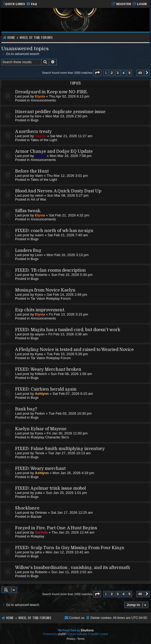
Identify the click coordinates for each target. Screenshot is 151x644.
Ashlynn (42, 394)
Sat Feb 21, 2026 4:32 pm (69, 215)
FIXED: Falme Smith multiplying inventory (60, 449)
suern (39, 235)
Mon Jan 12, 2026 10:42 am (67, 552)
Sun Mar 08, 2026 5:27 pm (68, 195)
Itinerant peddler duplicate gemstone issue (60, 112)
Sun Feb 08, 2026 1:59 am (71, 374)
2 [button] (112, 73)
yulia (39, 493)
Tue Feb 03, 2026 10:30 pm (70, 413)
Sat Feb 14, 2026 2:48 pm (67, 295)
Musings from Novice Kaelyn (45, 290)
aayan (40, 334)
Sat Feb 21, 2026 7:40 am (68, 235)
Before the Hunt (32, 171)
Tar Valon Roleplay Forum (51, 298)
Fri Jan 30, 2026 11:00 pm (67, 433)
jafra (38, 552)
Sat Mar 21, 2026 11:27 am (71, 136)
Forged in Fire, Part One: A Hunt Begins (56, 528)
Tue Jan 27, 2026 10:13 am (70, 453)
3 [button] (118, 73)
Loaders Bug (28, 251)
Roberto (41, 275)
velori (39, 195)
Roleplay (37, 536)
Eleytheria (87, 630)
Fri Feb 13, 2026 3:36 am (68, 334)
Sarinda (41, 532)
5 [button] (129, 73)
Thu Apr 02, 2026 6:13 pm (69, 96)
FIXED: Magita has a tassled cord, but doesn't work (68, 330)
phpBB (62, 634)
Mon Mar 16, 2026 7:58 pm (71, 156)
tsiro (38, 116)
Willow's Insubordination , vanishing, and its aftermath (73, 568)
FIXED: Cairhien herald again (46, 389)
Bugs (35, 120)
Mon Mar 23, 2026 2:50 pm (66, 116)
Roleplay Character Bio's (50, 437)
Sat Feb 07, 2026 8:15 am (73, 394)
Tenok (40, 453)
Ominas (41, 513)
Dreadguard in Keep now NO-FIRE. (52, 92)
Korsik (40, 156)
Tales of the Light (44, 140)
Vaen (39, 176)
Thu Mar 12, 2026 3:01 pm (67, 176)
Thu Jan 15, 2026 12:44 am (73, 532)
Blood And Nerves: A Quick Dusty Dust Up (58, 191)
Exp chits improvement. (40, 310)
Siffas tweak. (28, 211)
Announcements (43, 100)
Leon (39, 255)
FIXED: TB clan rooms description (50, 270)
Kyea (39, 295)
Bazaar (36, 516)
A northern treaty (33, 132)
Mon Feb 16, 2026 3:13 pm (68, 255)
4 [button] (124, 73)
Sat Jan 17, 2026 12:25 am (72, 513)
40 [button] (140, 73)
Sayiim (41, 136)
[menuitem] (32, 4)
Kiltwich (41, 374)
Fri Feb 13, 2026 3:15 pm (69, 314)
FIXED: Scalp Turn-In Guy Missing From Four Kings (70, 548)
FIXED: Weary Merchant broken (48, 369)
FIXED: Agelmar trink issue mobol (50, 488)
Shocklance (27, 508)
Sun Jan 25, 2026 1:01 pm (67, 493)
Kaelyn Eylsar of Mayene (41, 429)
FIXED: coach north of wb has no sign (54, 231)
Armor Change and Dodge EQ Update (54, 151)
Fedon (40, 413)
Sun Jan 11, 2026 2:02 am (72, 572)
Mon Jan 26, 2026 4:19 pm (73, 473)
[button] (97, 73)
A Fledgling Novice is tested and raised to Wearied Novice (74, 350)
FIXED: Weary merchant (40, 469)
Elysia (40, 96)
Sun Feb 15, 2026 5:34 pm (72, 275)
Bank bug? (26, 409)
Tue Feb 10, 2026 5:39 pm (67, 354)
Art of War (39, 199)
